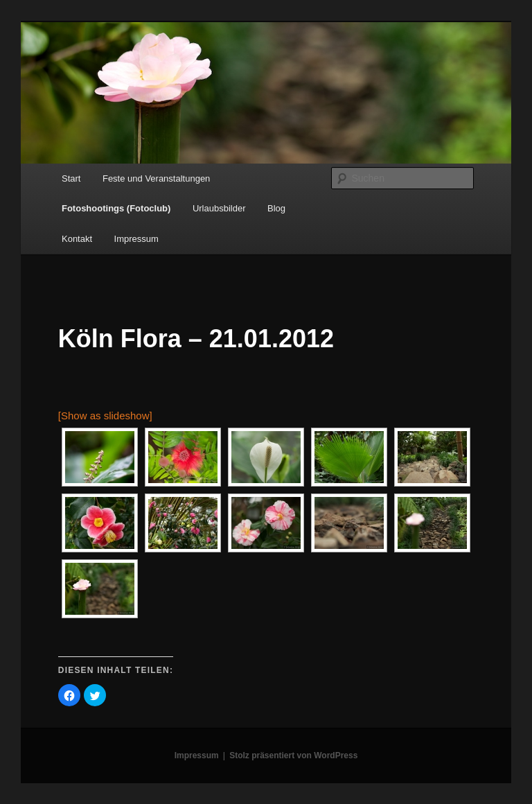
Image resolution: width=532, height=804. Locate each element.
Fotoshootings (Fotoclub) (116, 208)
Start (71, 178)
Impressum (136, 239)
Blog (276, 208)
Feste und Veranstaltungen (156, 178)
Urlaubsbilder (219, 208)
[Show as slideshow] (105, 416)
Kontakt (77, 239)
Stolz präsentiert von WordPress (293, 755)
